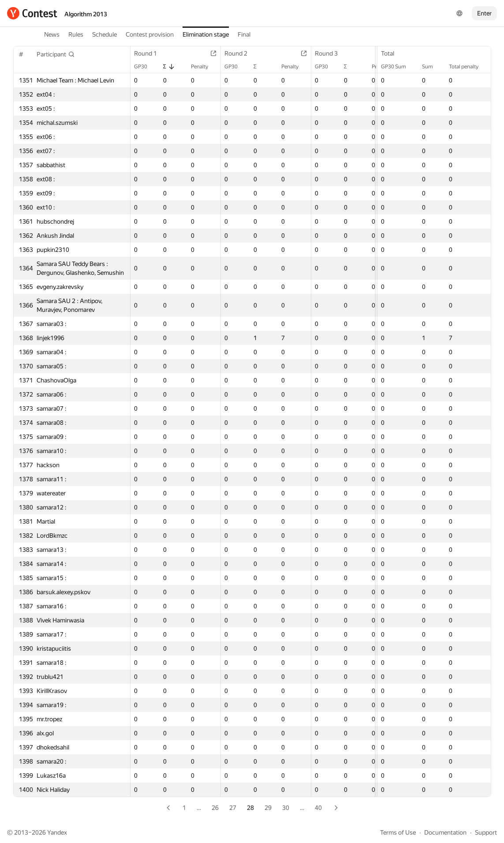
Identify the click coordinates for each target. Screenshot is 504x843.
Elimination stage (206, 34)
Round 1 (150, 53)
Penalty (204, 67)
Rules (76, 34)
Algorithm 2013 (86, 14)
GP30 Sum (398, 67)
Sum (432, 67)
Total (392, 53)
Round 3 (331, 53)
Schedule (105, 34)
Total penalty (468, 67)
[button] (56, 54)
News (52, 34)
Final (244, 34)
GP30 (145, 67)
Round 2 (240, 53)
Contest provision (150, 34)
